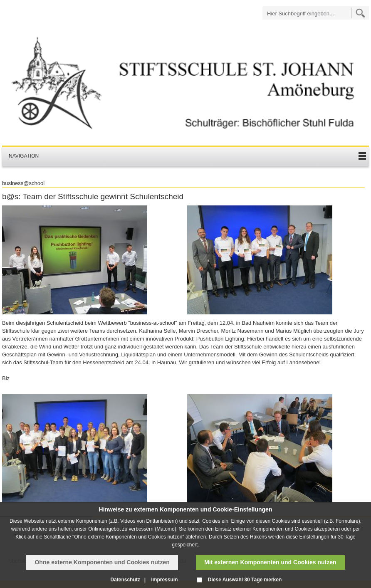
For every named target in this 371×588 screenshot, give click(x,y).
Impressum (164, 580)
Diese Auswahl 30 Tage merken (245, 580)
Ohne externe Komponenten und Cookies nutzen (102, 562)
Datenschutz (125, 580)
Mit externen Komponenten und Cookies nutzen (270, 562)
